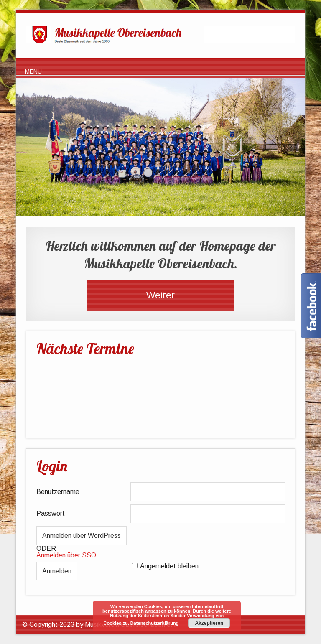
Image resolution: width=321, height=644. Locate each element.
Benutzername (58, 492)
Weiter (160, 295)
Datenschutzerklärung (155, 623)
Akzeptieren (209, 623)
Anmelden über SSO (66, 555)
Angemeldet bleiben (169, 566)
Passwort (51, 513)
